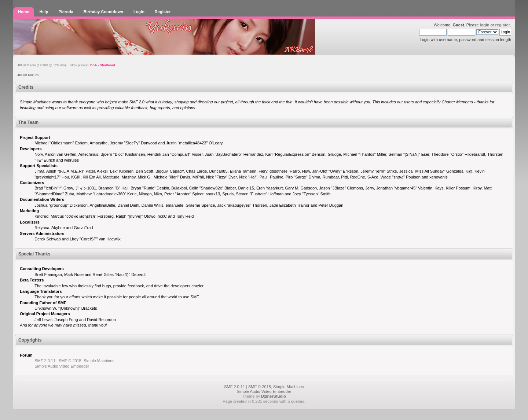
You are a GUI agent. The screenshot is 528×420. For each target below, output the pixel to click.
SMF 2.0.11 (45, 361)
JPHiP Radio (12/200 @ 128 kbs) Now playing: (66, 65)
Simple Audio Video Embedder (62, 366)
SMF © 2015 (70, 361)
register (503, 25)
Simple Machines (99, 361)
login (484, 25)
